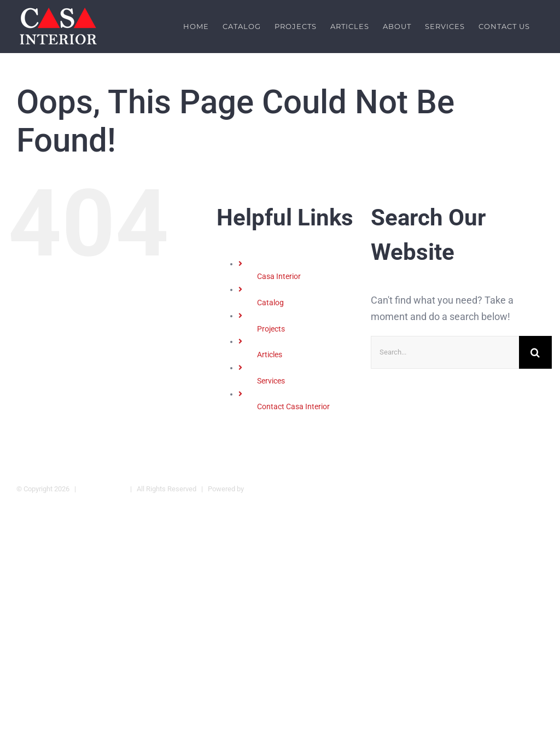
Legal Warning (103, 488)
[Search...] (445, 352)
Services (271, 381)
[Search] (535, 352)
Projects (271, 328)
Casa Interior (279, 276)
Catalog (270, 303)
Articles (270, 355)
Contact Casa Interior (293, 406)
